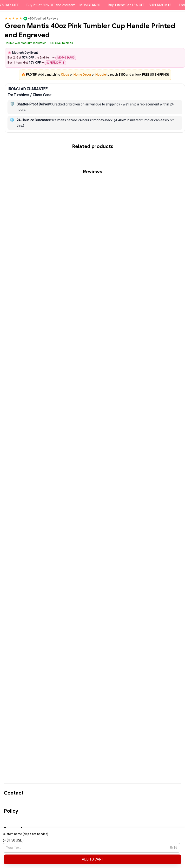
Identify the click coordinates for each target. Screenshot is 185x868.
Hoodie (101, 75)
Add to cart (93, 859)
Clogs (65, 75)
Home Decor (82, 75)
